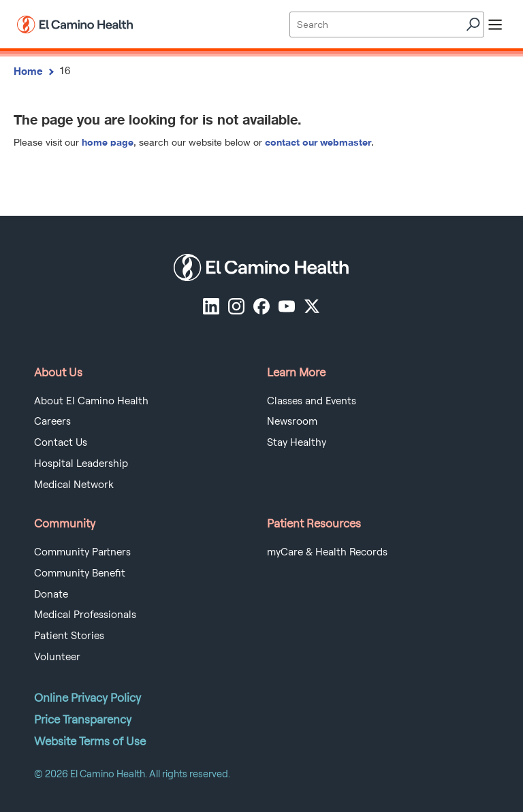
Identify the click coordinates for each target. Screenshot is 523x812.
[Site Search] (386, 25)
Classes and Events (312, 401)
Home (28, 71)
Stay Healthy (297, 442)
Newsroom (292, 421)
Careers (52, 421)
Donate (51, 594)
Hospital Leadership (81, 464)
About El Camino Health (91, 401)
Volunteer (57, 657)
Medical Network (74, 485)
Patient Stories (69, 636)
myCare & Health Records (327, 552)
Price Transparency (83, 719)
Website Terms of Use (90, 741)
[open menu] (495, 25)
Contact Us (61, 442)
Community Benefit (80, 573)
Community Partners (82, 552)
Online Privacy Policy (88, 698)
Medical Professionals (85, 615)
